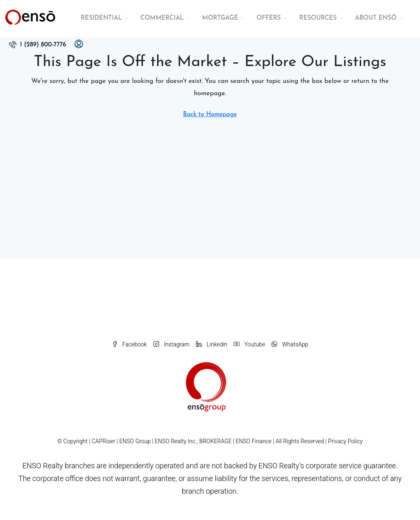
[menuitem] (38, 45)
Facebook (129, 344)
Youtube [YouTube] (249, 344)
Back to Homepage (210, 115)
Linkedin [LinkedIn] (212, 344)
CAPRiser (103, 441)
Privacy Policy (345, 441)
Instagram (171, 344)
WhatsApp (290, 344)
